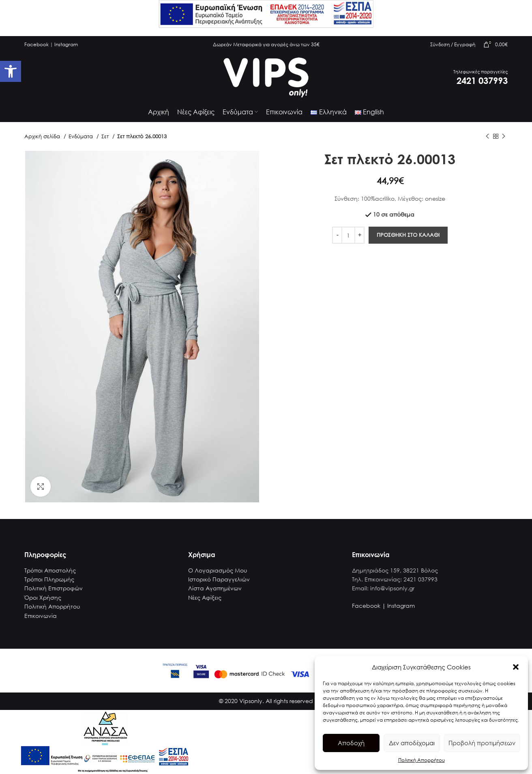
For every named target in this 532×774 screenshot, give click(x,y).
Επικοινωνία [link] (41, 616)
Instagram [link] (66, 44)
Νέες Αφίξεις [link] (205, 597)
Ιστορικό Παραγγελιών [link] (219, 579)
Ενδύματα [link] (82, 136)
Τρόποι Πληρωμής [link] (49, 579)
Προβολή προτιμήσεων (482, 743)
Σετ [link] (106, 136)
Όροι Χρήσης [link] (43, 597)
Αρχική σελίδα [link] (43, 136)
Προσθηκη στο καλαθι (408, 235)
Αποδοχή (351, 743)
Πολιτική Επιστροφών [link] (54, 588)
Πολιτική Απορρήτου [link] (422, 760)
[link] (11, 71)
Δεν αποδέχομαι (412, 743)
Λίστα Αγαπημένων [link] (215, 588)
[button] (516, 667)
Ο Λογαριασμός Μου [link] (218, 570)
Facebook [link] (36, 44)
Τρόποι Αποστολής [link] (50, 570)
